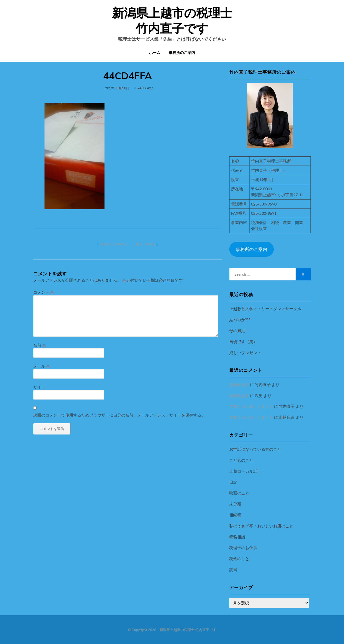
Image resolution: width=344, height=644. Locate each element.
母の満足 (237, 330)
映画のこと (239, 493)
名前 (40, 345)
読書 (233, 569)
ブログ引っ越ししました (251, 406)
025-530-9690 (264, 204)
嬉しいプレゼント (245, 352)
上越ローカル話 (243, 471)
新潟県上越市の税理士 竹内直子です (188, 630)
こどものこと (241, 460)
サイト (39, 387)
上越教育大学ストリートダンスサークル (265, 309)
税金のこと (239, 558)
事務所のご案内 (182, 53)
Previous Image (113, 244)
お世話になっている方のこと (255, 449)
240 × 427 (145, 88)
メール (42, 366)
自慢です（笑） (243, 341)
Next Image (145, 244)
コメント (44, 292)
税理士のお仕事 (243, 547)
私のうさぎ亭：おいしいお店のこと (261, 526)
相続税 (235, 515)
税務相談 (237, 537)
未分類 (235, 504)
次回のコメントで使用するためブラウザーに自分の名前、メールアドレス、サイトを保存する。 (119, 415)
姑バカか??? (240, 320)
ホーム (155, 53)
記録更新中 (239, 384)
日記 (233, 482)
